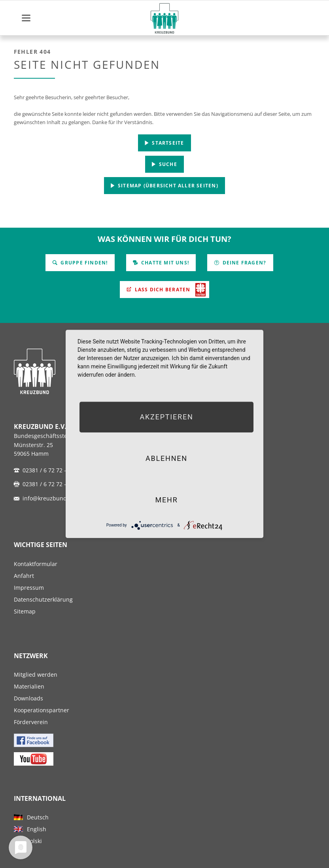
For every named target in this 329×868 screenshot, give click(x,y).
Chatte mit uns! (164, 263)
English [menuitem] (37, 829)
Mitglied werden (36, 675)
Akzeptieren (166, 417)
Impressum (29, 588)
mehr (166, 500)
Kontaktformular (36, 564)
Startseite (167, 143)
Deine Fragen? (243, 263)
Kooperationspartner (42, 710)
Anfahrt (24, 576)
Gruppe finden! (83, 263)
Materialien (29, 686)
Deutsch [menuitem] (38, 817)
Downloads (28, 698)
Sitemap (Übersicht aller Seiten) (167, 186)
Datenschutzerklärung (43, 599)
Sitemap (25, 611)
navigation (26, 18)
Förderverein (31, 722)
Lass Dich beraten (162, 290)
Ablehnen (166, 458)
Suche (167, 164)
